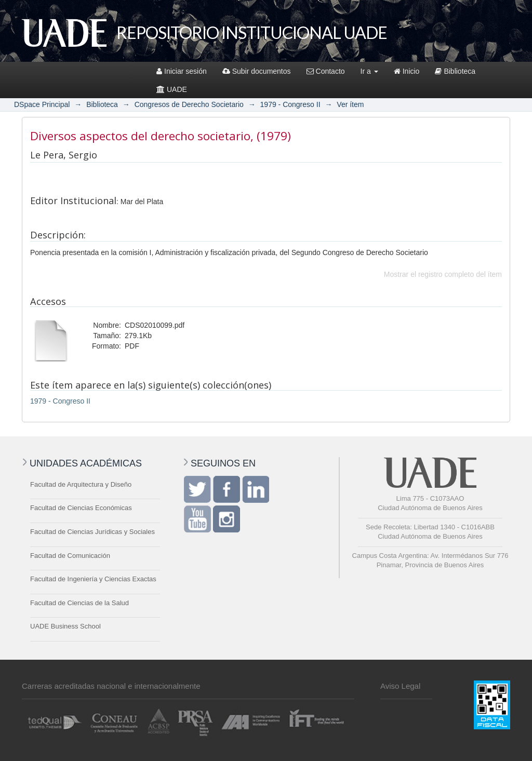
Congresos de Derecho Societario (189, 104)
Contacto (326, 71)
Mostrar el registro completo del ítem (443, 274)
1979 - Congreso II (290, 104)
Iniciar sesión (182, 71)
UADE (172, 89)
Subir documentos (257, 71)
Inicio (407, 71)
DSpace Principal (42, 104)
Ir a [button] (369, 71)
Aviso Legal (400, 686)
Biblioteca (455, 71)
